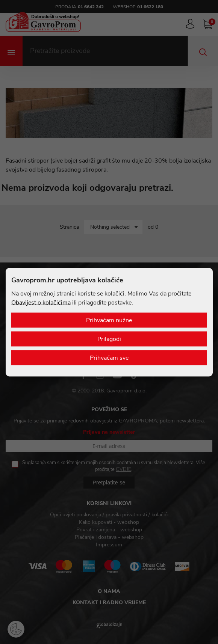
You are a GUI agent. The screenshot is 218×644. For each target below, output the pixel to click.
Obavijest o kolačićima (41, 302)
